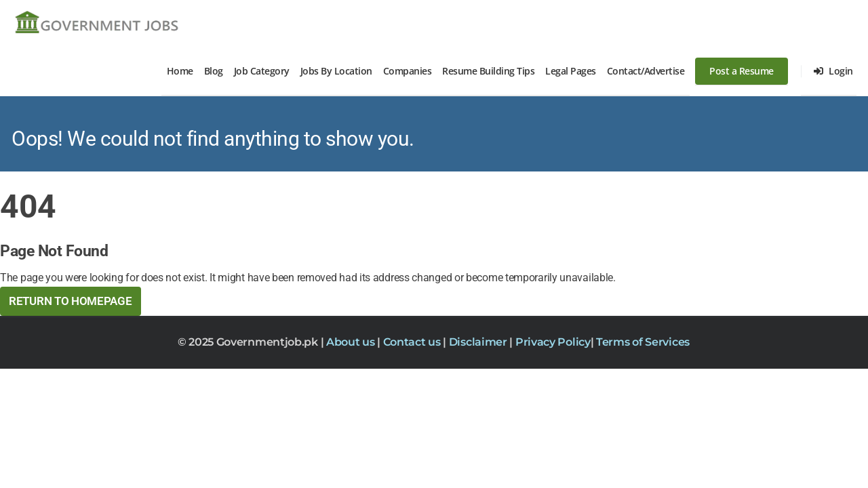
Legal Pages (571, 71)
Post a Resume (742, 71)
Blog (214, 71)
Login (833, 71)
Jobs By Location (336, 71)
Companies (408, 71)
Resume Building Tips (488, 71)
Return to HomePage (71, 301)
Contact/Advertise (646, 71)
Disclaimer (479, 342)
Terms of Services (643, 342)
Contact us (413, 342)
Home (180, 71)
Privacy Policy (553, 342)
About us (352, 342)
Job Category (262, 71)
